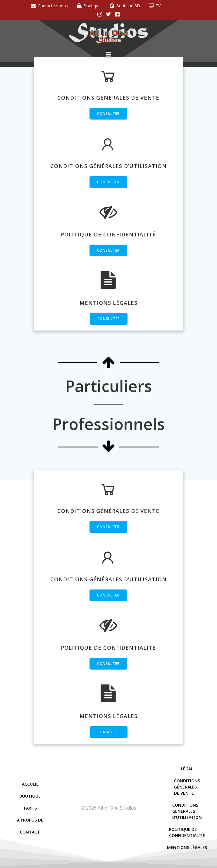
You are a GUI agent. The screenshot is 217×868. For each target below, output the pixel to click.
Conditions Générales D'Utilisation (187, 811)
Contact (30, 832)
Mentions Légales (187, 847)
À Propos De (30, 820)
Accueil (30, 784)
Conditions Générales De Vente (187, 787)
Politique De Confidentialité (187, 832)
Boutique (30, 796)
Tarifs (30, 808)
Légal (187, 769)
